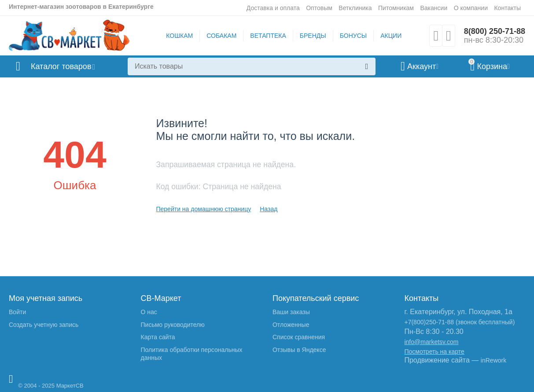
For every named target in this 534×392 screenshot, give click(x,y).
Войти (17, 312)
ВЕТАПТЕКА (268, 36)
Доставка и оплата (273, 8)
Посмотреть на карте (434, 352)
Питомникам (396, 8)
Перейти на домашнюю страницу (203, 209)
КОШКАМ (179, 36)
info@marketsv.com (431, 342)
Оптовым (319, 8)
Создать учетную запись (44, 325)
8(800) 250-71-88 (495, 31)
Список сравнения (299, 337)
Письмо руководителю (172, 325)
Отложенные (291, 325)
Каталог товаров (61, 66)
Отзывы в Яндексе (299, 350)
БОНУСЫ (353, 36)
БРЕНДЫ (313, 36)
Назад (269, 209)
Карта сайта (158, 337)
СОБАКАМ (221, 36)
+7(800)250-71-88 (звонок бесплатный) (459, 322)
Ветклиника (355, 8)
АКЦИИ (391, 36)
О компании (471, 8)
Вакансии (434, 8)
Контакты (507, 8)
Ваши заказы (291, 312)
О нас (149, 312)
